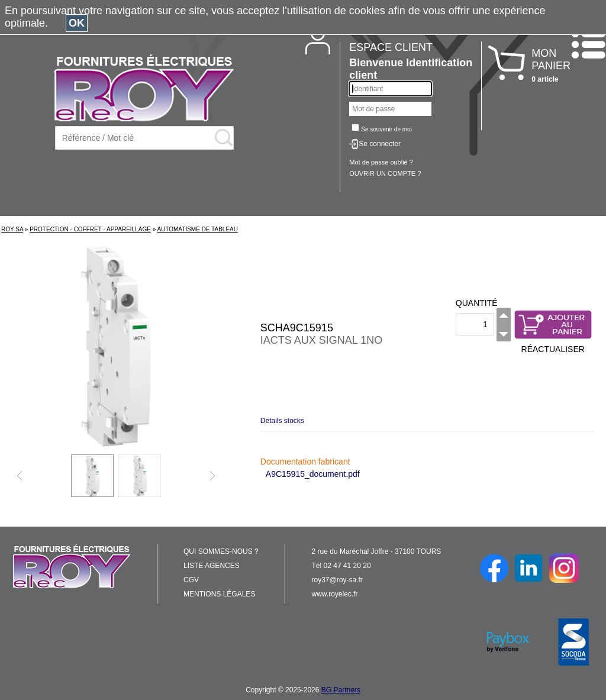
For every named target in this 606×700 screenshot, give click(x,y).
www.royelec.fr (335, 594)
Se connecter (380, 144)
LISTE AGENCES (212, 566)
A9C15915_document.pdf (313, 474)
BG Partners (341, 690)
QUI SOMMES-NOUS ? (221, 551)
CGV (191, 580)
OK (77, 23)
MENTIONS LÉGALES (219, 594)
